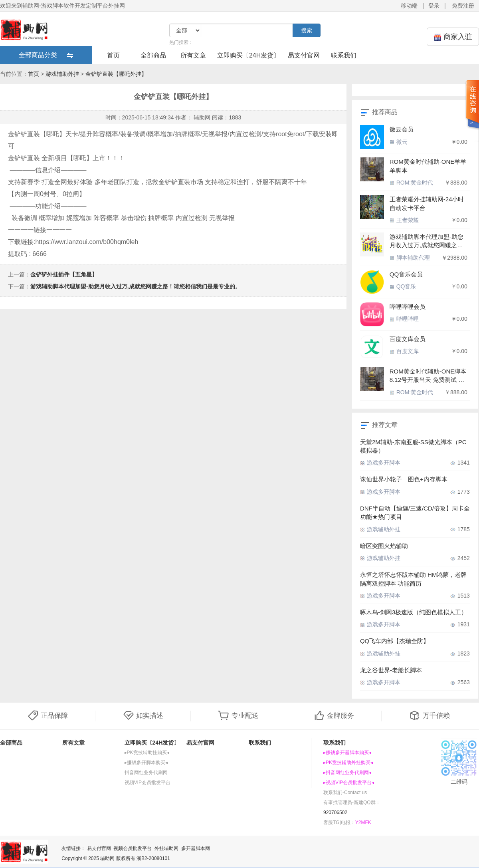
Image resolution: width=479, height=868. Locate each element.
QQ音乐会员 (406, 274)
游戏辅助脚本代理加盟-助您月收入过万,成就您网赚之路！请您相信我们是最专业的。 (136, 286)
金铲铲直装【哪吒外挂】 (116, 74)
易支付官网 (304, 55)
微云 (399, 142)
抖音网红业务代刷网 (146, 773)
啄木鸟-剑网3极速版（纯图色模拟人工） (414, 612)
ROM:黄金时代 (411, 183)
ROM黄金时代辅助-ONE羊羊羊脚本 (428, 166)
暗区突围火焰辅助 (384, 546)
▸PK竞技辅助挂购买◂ (147, 753)
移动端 (409, 6)
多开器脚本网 (196, 848)
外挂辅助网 (166, 848)
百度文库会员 (408, 339)
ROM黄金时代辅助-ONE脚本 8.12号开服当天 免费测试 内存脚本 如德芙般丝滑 (428, 376)
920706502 (335, 812)
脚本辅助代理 (410, 258)
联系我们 (344, 55)
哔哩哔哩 (404, 319)
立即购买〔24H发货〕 (248, 55)
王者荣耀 (404, 220)
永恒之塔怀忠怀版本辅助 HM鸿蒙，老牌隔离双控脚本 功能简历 (414, 579)
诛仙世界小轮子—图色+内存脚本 (404, 479)
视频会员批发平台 (133, 848)
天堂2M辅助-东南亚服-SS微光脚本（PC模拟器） (413, 446)
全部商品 (153, 55)
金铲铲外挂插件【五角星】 (64, 274)
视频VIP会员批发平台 (147, 783)
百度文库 (404, 351)
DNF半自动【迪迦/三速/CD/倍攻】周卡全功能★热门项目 (415, 512)
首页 (113, 55)
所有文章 (193, 55)
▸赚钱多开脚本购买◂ (146, 763)
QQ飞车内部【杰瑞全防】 (395, 641)
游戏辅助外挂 (62, 74)
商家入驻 (453, 37)
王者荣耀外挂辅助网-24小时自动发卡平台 (427, 203)
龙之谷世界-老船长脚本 (391, 670)
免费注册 (463, 6)
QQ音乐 (403, 286)
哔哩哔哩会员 (408, 307)
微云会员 (402, 129)
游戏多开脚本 (380, 463)
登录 (434, 6)
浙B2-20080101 (153, 858)
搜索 (307, 30)
